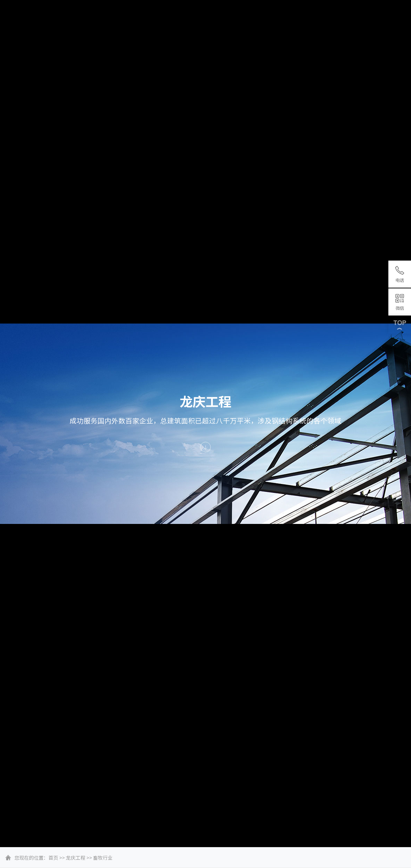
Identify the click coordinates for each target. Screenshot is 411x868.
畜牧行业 (103, 858)
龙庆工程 (76, 858)
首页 (53, 858)
